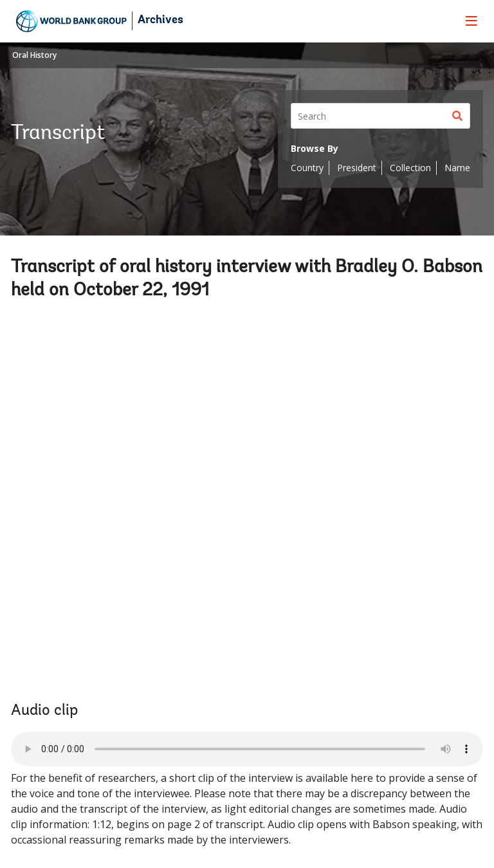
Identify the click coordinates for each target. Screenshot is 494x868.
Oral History (34, 55)
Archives (160, 21)
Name (457, 168)
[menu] (471, 21)
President (357, 168)
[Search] (380, 116)
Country (307, 168)
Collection (410, 168)
